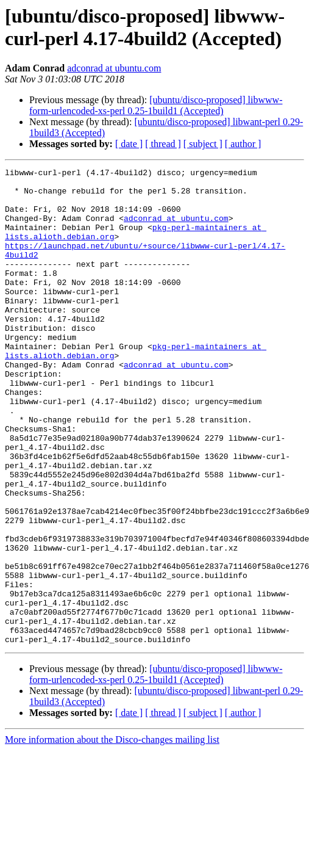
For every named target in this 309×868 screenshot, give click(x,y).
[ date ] (129, 144)
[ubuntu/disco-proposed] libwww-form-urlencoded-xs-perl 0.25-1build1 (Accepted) (156, 105)
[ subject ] (203, 144)
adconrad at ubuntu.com (114, 68)
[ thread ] (163, 144)
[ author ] (243, 144)
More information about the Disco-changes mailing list (112, 835)
